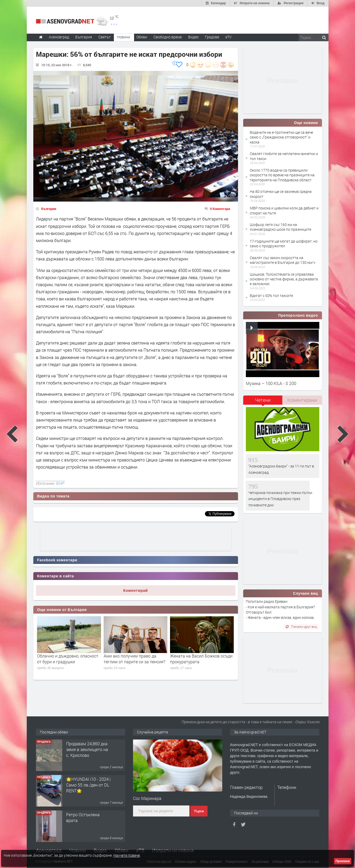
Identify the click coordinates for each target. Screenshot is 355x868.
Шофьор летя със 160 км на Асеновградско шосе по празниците (280, 227)
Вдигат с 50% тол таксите (271, 296)
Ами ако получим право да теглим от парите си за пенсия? (134, 659)
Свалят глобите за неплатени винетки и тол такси (284, 156)
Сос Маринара (147, 798)
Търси (199, 811)
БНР (60, 483)
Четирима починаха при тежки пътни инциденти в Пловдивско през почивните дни (280, 499)
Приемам (343, 861)
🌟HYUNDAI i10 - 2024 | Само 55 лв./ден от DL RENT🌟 (88, 785)
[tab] (263, 402)
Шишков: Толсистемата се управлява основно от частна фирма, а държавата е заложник (284, 279)
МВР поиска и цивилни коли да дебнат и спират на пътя (284, 210)
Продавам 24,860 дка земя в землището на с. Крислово (87, 749)
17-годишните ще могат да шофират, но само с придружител (284, 243)
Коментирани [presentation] (302, 400)
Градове (212, 37)
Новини (124, 37)
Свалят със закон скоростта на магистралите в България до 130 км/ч (282, 260)
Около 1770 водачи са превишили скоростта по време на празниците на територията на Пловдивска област (282, 175)
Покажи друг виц (301, 626)
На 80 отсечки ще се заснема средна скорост (281, 194)
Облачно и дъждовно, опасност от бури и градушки (68, 659)
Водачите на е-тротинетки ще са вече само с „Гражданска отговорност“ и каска (281, 137)
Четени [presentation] (263, 400)
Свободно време (168, 37)
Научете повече (127, 855)
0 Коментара (220, 209)
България (49, 209)
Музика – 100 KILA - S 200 (271, 383)
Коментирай (136, 590)
